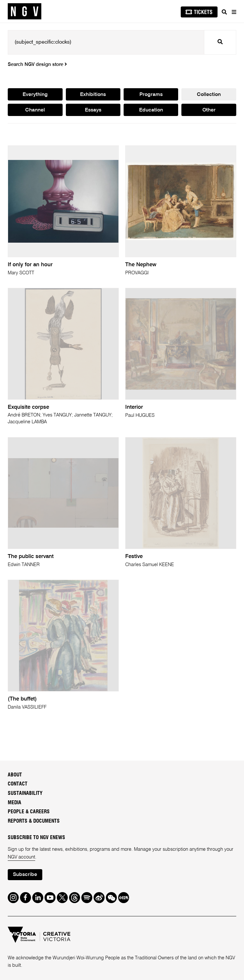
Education (151, 110)
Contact (18, 784)
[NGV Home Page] (25, 11)
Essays (93, 110)
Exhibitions (93, 95)
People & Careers (29, 812)
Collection (209, 95)
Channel (35, 110)
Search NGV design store (37, 65)
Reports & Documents (34, 821)
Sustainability (25, 793)
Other (209, 110)
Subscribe (25, 875)
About (15, 775)
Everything (35, 95)
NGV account (21, 857)
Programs (151, 95)
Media (15, 803)
